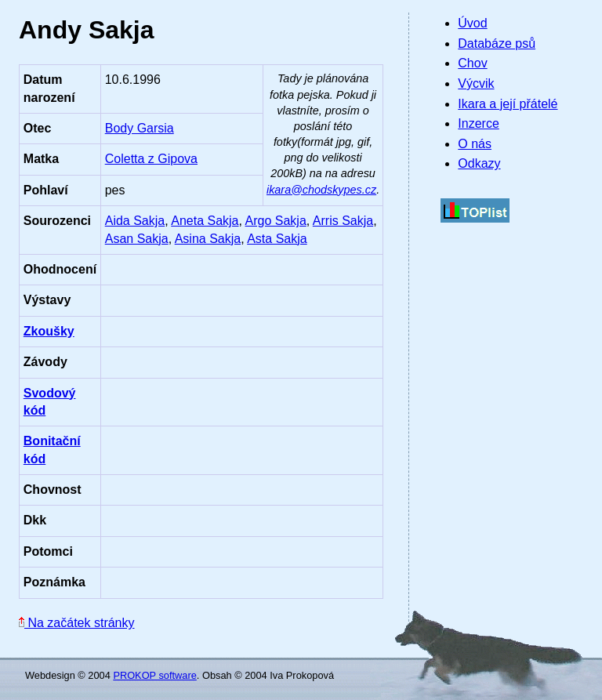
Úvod (472, 23)
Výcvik (476, 83)
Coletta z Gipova (151, 159)
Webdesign (50, 675)
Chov (472, 63)
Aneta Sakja (205, 221)
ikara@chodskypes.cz (321, 190)
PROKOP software (154, 675)
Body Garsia (140, 128)
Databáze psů (497, 44)
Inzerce (478, 123)
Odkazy (479, 163)
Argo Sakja (276, 221)
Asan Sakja (137, 239)
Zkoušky (49, 331)
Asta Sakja (277, 239)
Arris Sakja (343, 221)
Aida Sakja (135, 221)
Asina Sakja (208, 239)
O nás (475, 144)
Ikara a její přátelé (508, 104)
